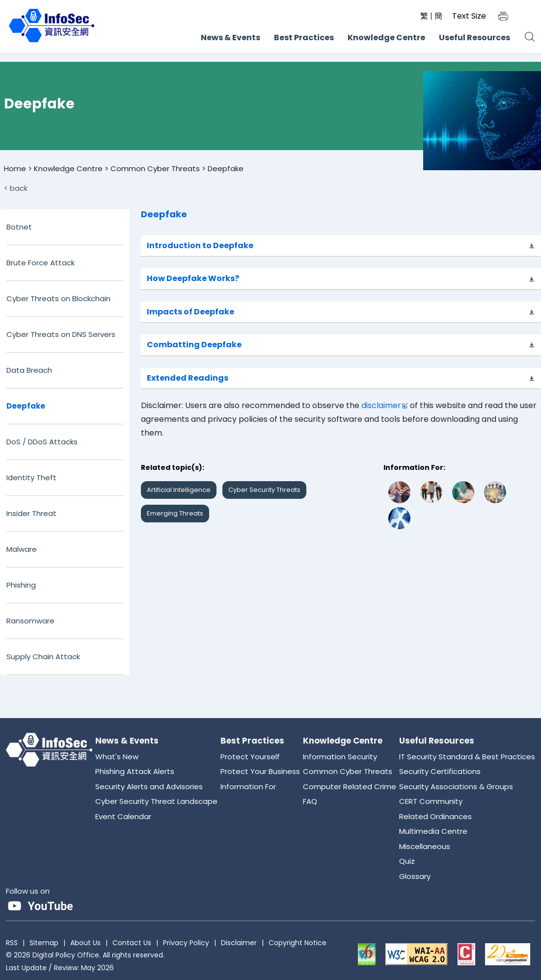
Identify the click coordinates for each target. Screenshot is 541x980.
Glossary (415, 876)
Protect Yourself (250, 757)
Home (15, 168)
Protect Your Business (260, 771)
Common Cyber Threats (155, 168)
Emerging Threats (175, 513)
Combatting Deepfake (194, 345)
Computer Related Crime (350, 787)
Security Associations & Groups (456, 787)
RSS (12, 943)
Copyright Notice (298, 943)
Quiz (407, 861)
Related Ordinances (435, 816)
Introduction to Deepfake (200, 245)
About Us (85, 943)
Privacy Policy (186, 943)
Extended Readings (188, 378)
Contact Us (132, 943)
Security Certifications (440, 771)
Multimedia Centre (433, 831)
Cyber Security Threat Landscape (156, 801)
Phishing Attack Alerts (135, 771)
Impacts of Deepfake (190, 312)
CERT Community (431, 801)
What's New (117, 757)
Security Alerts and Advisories (149, 787)
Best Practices (304, 38)
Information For (248, 787)
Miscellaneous (425, 846)
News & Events (230, 38)
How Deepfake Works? (193, 278)
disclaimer (381, 405)
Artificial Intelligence (179, 490)
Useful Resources (474, 38)
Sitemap (44, 943)
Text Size (469, 16)
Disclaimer (239, 943)
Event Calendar (123, 816)
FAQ (310, 801)
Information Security (340, 757)
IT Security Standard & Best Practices (467, 757)
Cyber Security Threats (264, 490)
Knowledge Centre (386, 38)
